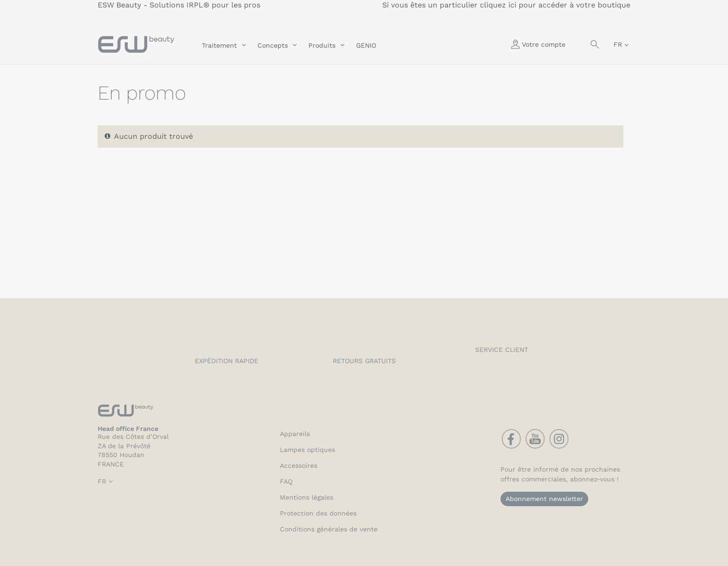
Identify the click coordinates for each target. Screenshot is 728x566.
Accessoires (299, 466)
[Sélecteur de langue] (621, 44)
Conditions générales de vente (329, 529)
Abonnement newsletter (544, 499)
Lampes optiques (307, 450)
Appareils (295, 434)
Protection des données (318, 513)
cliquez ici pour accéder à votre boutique (555, 5)
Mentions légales (307, 497)
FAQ (286, 481)
